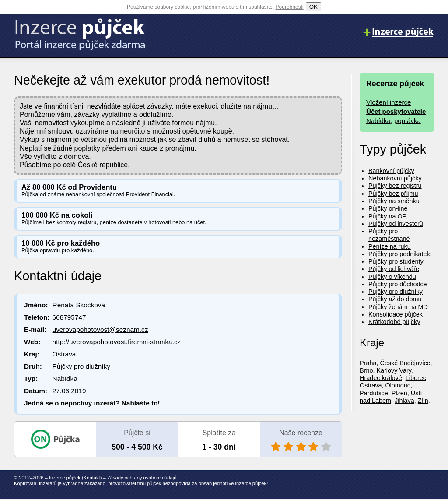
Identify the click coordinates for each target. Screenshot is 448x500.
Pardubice (374, 393)
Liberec (416, 378)
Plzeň (399, 393)
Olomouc (398, 385)
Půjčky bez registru (395, 186)
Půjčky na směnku (394, 201)
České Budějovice (405, 363)
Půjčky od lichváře (394, 269)
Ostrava (371, 385)
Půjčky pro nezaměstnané (389, 235)
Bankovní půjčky (391, 171)
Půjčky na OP (387, 216)
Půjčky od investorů (396, 224)
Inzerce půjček (65, 478)
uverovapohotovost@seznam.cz (100, 329)
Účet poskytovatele (396, 111)
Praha (368, 363)
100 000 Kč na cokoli (57, 215)
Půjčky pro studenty (396, 261)
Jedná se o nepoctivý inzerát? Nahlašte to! (92, 403)
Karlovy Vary (394, 370)
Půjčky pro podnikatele (400, 254)
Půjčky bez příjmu (393, 194)
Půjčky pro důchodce (398, 284)
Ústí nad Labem (391, 397)
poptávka (408, 121)
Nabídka (378, 121)
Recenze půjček (395, 84)
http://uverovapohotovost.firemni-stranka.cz (117, 342)
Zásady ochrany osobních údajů (142, 478)
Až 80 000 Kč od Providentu (69, 187)
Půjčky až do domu (395, 299)
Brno (366, 370)
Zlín (423, 401)
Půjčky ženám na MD (398, 307)
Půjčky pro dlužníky (395, 292)
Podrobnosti (290, 7)
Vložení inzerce (388, 102)
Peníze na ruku (390, 246)
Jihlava (404, 401)
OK (313, 7)
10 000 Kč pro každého (61, 243)
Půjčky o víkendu (392, 277)
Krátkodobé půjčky (394, 322)
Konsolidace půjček (395, 314)
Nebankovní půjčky (395, 178)
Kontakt (92, 478)
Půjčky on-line (388, 208)
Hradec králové (381, 378)
